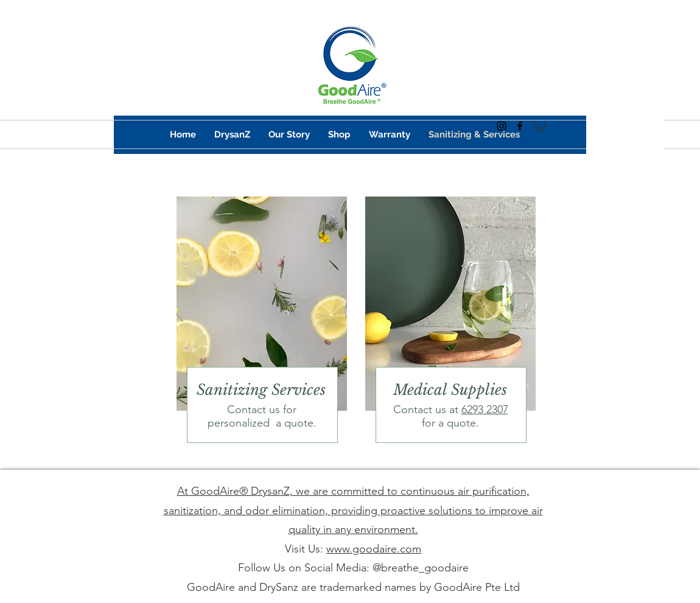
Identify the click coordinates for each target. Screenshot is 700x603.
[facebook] (520, 126)
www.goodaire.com (374, 549)
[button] (539, 126)
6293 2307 (485, 410)
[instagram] (502, 126)
